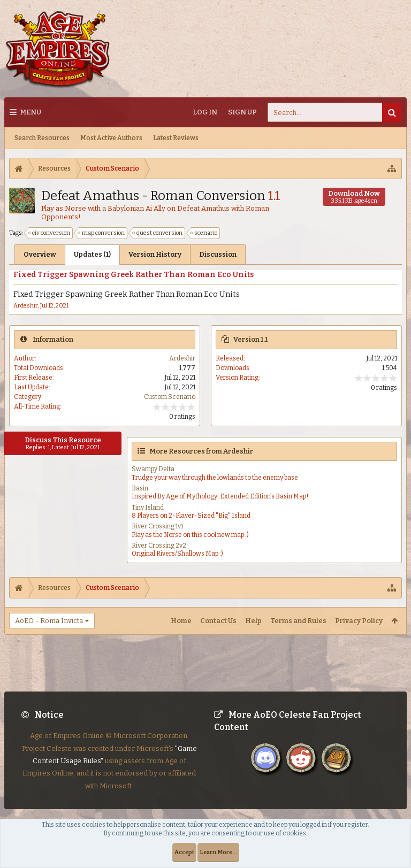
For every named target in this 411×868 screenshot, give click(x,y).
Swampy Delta (153, 469)
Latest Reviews (176, 138)
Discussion (218, 254)
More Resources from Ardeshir (201, 451)
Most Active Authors (111, 138)
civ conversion (50, 233)
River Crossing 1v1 (157, 526)
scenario (204, 233)
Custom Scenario (170, 397)
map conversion (102, 233)
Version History (155, 254)
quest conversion (158, 233)
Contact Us (218, 621)
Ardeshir (26, 306)
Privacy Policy (359, 621)
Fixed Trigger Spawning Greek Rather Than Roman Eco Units (134, 275)
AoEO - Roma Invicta (49, 621)
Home (181, 621)
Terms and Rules (298, 621)
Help (253, 621)
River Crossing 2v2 (159, 546)
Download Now (354, 197)
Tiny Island (148, 508)
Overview (40, 254)
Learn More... (218, 852)
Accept (184, 852)
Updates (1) (92, 254)
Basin (140, 488)
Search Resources (42, 138)
